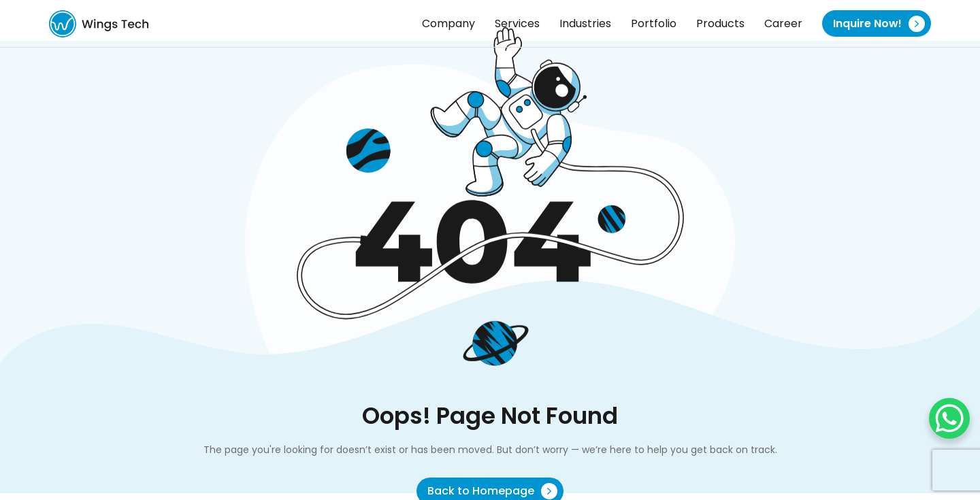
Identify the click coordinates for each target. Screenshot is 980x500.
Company (448, 23)
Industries (585, 23)
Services (517, 23)
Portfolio (654, 23)
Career (783, 23)
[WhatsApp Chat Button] (949, 418)
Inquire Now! (879, 24)
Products (720, 23)
